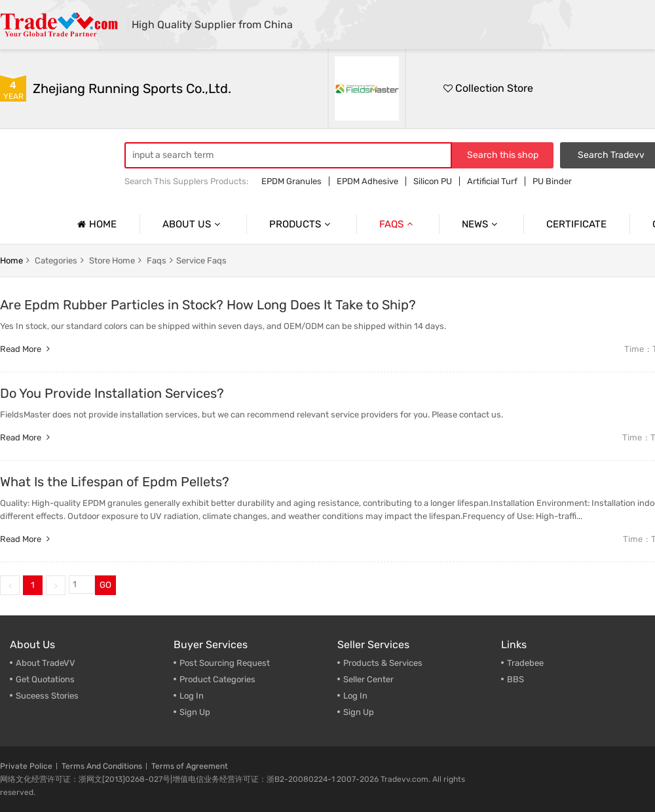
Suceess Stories (47, 696)
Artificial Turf (492, 181)
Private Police (26, 766)
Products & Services (383, 663)
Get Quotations (45, 679)
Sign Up (195, 712)
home (11, 261)
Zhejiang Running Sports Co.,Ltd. (132, 88)
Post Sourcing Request (225, 663)
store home (112, 261)
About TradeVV (46, 663)
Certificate (576, 224)
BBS (515, 679)
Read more (27, 349)
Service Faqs (201, 261)
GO (105, 585)
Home (95, 224)
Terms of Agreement (190, 766)
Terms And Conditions (102, 766)
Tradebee (525, 663)
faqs (157, 261)
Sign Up (359, 712)
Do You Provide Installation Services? (112, 393)
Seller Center (368, 679)
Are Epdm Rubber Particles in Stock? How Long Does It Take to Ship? (208, 305)
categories (56, 261)
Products (301, 224)
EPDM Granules (291, 181)
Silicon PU (433, 181)
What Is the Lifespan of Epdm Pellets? (115, 482)
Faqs (398, 224)
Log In (192, 696)
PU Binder (552, 181)
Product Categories (217, 679)
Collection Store (488, 88)
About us (193, 224)
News (481, 224)
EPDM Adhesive (367, 181)
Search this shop (503, 155)
